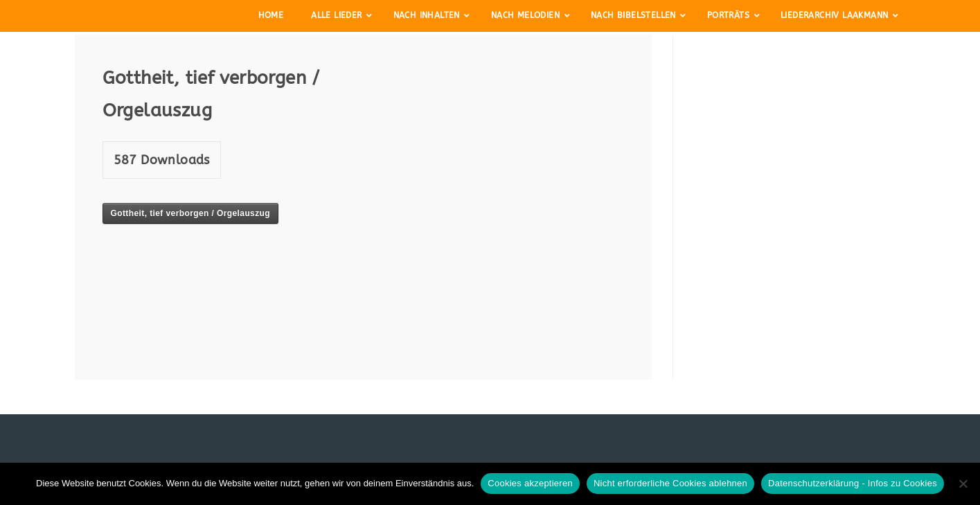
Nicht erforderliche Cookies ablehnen (670, 483)
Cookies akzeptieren (530, 483)
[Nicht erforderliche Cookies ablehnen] (963, 484)
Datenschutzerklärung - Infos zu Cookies (853, 483)
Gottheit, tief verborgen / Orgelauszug (191, 213)
